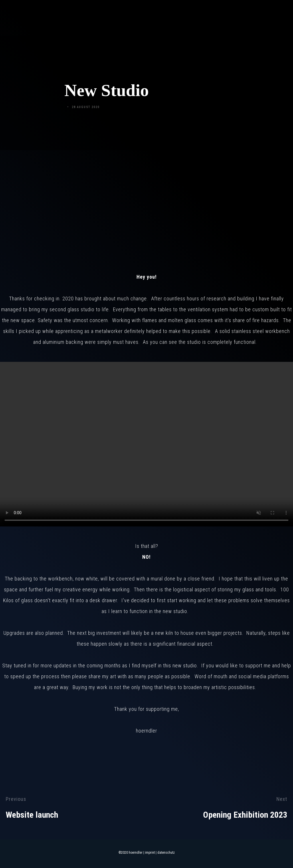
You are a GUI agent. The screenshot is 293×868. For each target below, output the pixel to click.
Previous (16, 799)
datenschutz (166, 853)
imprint (150, 853)
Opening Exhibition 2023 (245, 815)
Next (282, 799)
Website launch (32, 815)
